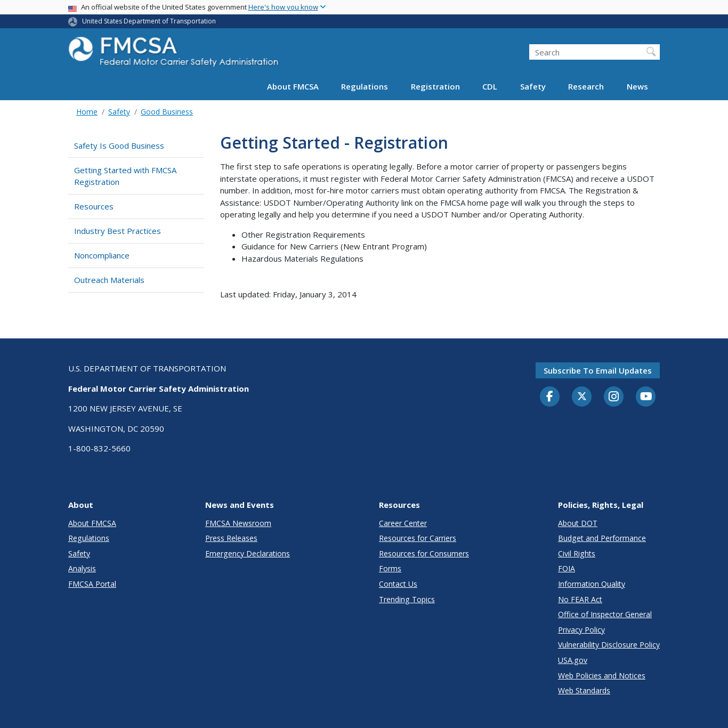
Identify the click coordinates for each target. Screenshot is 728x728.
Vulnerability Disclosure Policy (609, 645)
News (637, 86)
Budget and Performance (602, 538)
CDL (490, 86)
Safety (533, 86)
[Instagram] (614, 398)
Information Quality (592, 584)
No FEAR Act (580, 599)
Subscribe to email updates (598, 370)
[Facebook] (550, 397)
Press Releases (231, 538)
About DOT (578, 523)
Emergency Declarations (248, 553)
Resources (94, 206)
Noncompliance (102, 255)
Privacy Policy (581, 630)
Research (586, 86)
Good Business (167, 112)
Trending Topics (407, 599)
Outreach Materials (109, 280)
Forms (390, 568)
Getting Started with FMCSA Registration (125, 176)
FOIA (567, 568)
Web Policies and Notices (602, 676)
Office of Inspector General (605, 614)
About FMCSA (293, 86)
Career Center (403, 523)
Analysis (82, 568)
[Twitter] (582, 397)
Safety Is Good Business (119, 145)
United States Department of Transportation (149, 21)
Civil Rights (577, 553)
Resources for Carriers (418, 538)
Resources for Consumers (424, 553)
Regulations (365, 86)
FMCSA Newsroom (238, 523)
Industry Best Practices (118, 231)
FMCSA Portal (92, 584)
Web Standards (584, 690)
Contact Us (398, 584)
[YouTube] (646, 397)
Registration (435, 86)
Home (87, 112)
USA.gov (573, 660)
